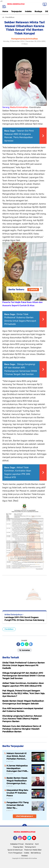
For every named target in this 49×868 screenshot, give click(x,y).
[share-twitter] (22, 644)
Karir (37, 844)
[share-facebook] (18, 644)
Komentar (24, 650)
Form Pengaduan (15, 853)
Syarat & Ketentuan (15, 850)
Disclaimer (29, 844)
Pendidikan (9, 629)
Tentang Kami (30, 847)
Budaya (38, 11)
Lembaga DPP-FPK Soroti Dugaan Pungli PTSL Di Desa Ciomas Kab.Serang (24, 619)
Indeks (28, 11)
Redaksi (24, 856)
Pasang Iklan (18, 847)
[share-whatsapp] (27, 644)
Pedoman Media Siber (33, 850)
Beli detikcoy (36, 853)
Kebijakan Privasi (17, 844)
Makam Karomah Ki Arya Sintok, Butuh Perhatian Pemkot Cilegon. (16, 756)
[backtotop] (25, 826)
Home (5, 11)
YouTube (36, 839)
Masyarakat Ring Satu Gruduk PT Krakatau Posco (17, 793)
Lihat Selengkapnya (24, 816)
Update (33, 290)
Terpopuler (17, 11)
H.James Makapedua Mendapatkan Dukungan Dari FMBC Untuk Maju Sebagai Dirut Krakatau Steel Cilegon (17, 768)
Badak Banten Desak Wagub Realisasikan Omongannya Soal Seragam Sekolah (17, 781)
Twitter (30, 839)
